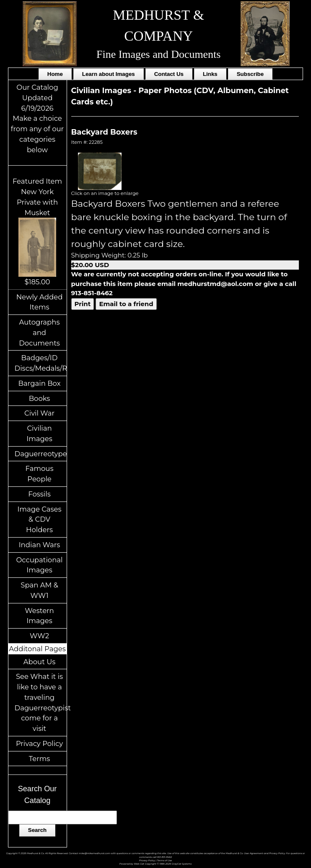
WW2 (39, 636)
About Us (40, 662)
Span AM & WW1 (39, 590)
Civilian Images (39, 433)
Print (83, 304)
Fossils (39, 494)
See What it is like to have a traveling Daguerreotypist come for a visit (41, 702)
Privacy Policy (39, 743)
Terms (40, 759)
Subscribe (250, 74)
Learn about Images (109, 74)
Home (55, 74)
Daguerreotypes (41, 454)
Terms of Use (165, 860)
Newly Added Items (40, 302)
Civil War (39, 413)
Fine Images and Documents (158, 54)
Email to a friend (126, 304)
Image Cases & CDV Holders (39, 520)
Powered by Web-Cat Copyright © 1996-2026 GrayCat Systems (155, 864)
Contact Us (169, 74)
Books (40, 398)
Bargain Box (40, 383)
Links (210, 74)
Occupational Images (40, 565)
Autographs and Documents (39, 333)
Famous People (40, 474)
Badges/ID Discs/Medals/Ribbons (41, 363)
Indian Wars (40, 545)
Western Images (39, 616)
